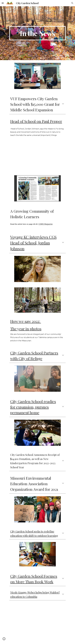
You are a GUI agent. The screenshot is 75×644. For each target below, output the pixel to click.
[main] (37, 33)
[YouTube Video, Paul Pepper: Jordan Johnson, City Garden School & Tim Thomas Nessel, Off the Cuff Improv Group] (37, 157)
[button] (3, 3)
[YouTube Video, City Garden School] (37, 622)
